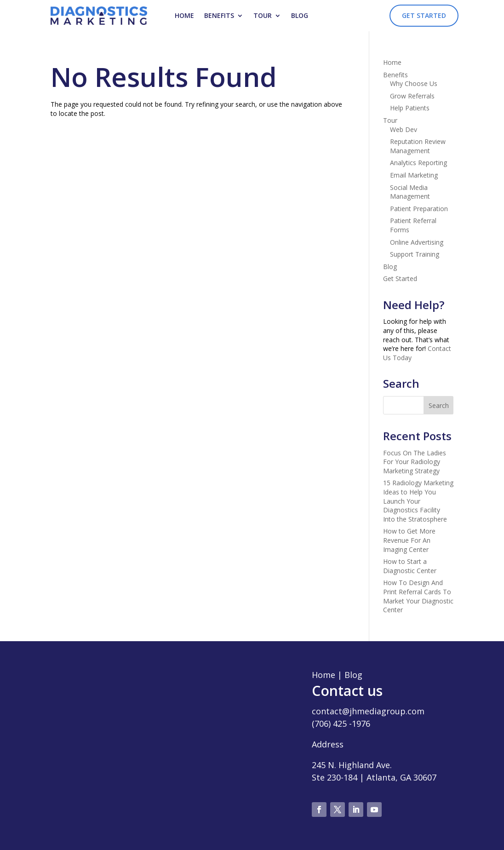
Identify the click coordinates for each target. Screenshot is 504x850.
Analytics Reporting (418, 163)
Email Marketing (414, 175)
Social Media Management (410, 192)
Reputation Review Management (418, 146)
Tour (263, 15)
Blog (300, 15)
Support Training (415, 254)
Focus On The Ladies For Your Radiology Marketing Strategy (415, 462)
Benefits (219, 15)
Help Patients (410, 108)
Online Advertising (417, 242)
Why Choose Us (414, 83)
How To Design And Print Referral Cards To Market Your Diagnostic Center (418, 596)
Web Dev (404, 129)
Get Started (424, 15)
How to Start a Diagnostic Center (410, 566)
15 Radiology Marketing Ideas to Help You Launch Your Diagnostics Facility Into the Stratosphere (418, 501)
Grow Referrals (412, 96)
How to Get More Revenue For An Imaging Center (409, 540)
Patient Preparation (419, 209)
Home (184, 15)
